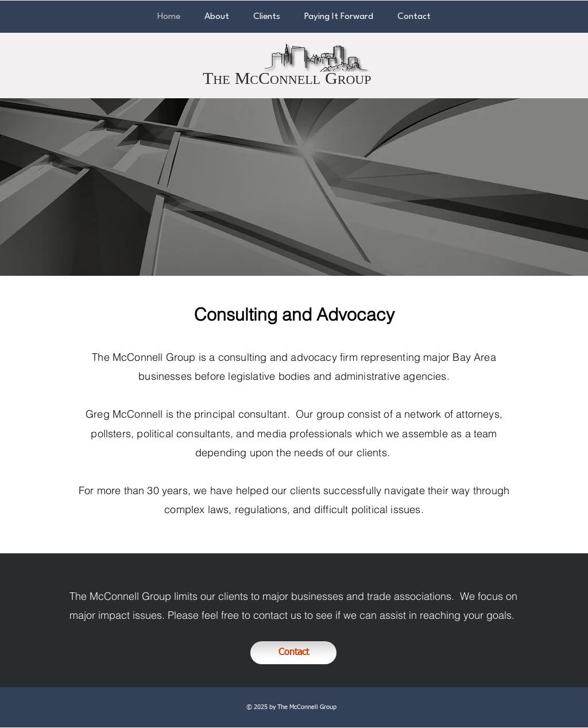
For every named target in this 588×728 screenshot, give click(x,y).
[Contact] (293, 653)
